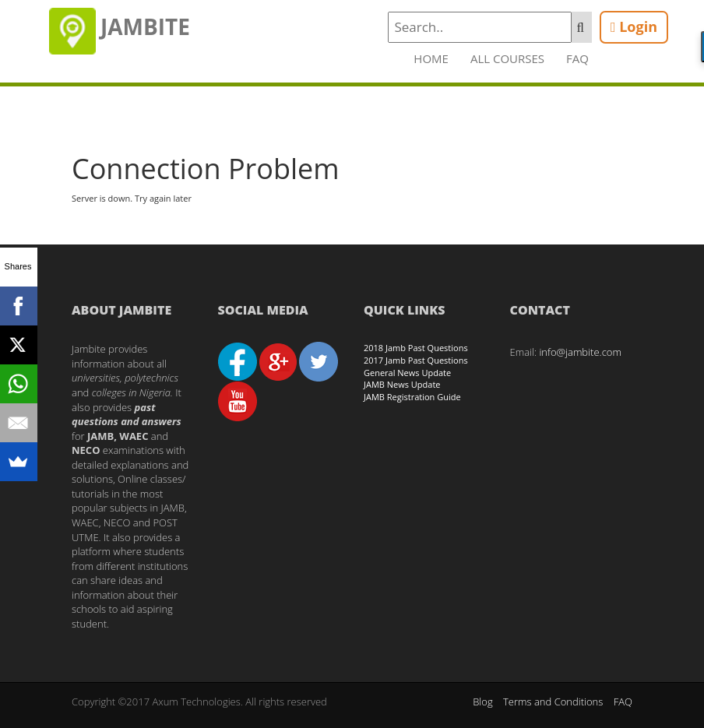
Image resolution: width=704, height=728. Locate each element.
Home (431, 58)
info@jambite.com (580, 352)
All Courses (507, 58)
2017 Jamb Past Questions (416, 360)
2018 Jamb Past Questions (416, 348)
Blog (482, 702)
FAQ (577, 58)
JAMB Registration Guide (412, 397)
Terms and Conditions (553, 702)
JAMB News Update (402, 384)
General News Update (407, 373)
